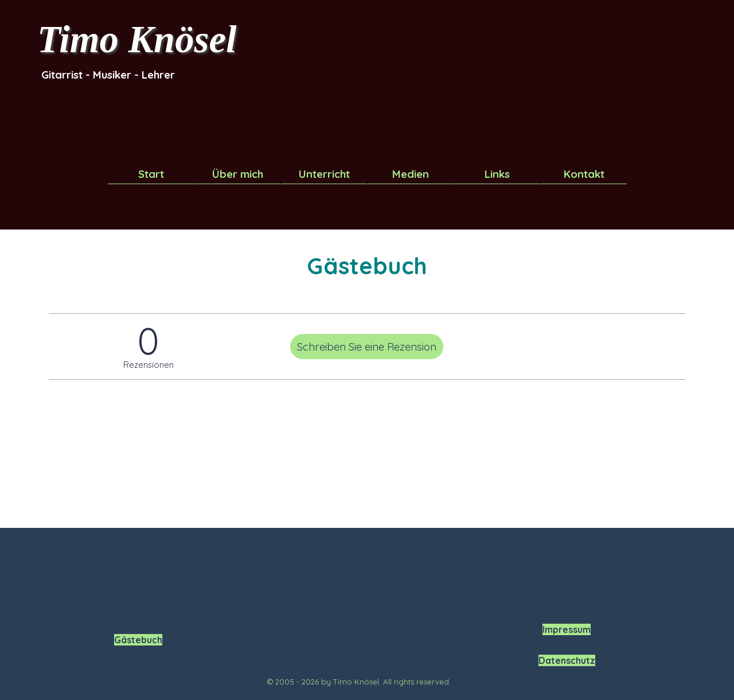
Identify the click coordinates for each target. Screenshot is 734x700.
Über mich (238, 174)
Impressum (567, 629)
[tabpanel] (118, 75)
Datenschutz (567, 660)
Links (497, 174)
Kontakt (584, 174)
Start (151, 174)
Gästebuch (138, 640)
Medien (411, 174)
